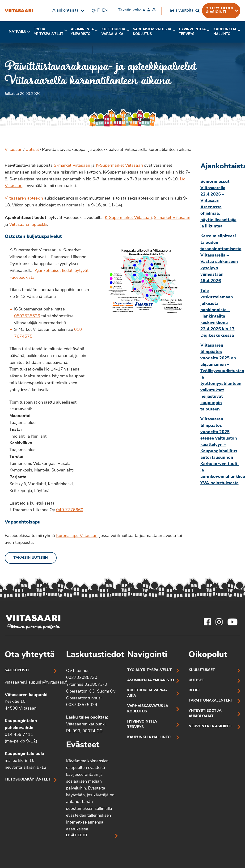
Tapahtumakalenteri (210, 701)
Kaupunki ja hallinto (225, 32)
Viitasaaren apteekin (24, 198)
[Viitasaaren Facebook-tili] (207, 622)
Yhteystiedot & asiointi (220, 10)
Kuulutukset (202, 670)
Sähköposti (17, 670)
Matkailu (18, 32)
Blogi (194, 691)
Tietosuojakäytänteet (28, 780)
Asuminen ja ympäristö (82, 32)
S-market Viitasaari (72, 166)
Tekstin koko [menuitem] (137, 10)
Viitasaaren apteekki (28, 225)
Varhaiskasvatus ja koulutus (152, 32)
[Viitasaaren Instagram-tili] (219, 622)
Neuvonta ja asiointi (210, 726)
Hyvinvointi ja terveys (142, 724)
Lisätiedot (77, 835)
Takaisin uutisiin (31, 558)
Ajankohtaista (65, 11)
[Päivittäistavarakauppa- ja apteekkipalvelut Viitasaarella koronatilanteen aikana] (19, 11)
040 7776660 (70, 510)
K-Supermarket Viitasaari (119, 166)
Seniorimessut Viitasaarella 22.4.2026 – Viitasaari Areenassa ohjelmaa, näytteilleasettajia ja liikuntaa (218, 204)
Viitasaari (14, 150)
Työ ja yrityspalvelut (49, 32)
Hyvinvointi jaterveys (192, 32)
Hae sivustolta (180, 11)
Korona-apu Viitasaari (77, 536)
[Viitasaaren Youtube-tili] (233, 622)
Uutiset (32, 150)
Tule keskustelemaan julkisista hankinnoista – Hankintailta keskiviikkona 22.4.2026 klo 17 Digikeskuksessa (218, 313)
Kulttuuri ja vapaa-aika (113, 32)
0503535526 (27, 316)
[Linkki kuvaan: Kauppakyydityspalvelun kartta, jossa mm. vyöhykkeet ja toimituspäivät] (146, 281)
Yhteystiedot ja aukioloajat (205, 714)
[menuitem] (67, 11)
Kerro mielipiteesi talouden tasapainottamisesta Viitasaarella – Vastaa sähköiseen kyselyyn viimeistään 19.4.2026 (220, 259)
